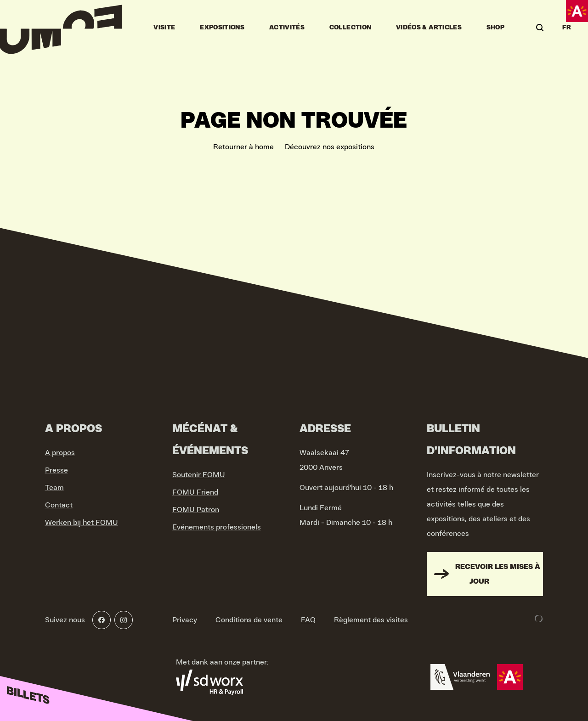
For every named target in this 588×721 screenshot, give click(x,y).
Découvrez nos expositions (330, 147)
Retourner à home (243, 147)
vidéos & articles (429, 28)
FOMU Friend (195, 492)
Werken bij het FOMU (82, 523)
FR (567, 28)
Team (54, 488)
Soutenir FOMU (199, 475)
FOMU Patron (196, 510)
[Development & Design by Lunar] (539, 619)
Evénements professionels (217, 527)
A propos (60, 453)
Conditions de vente (249, 620)
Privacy (185, 620)
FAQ (308, 620)
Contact (59, 505)
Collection (351, 28)
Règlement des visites (371, 620)
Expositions (222, 28)
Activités (287, 28)
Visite (164, 28)
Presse (57, 470)
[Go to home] (61, 28)
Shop (495, 28)
